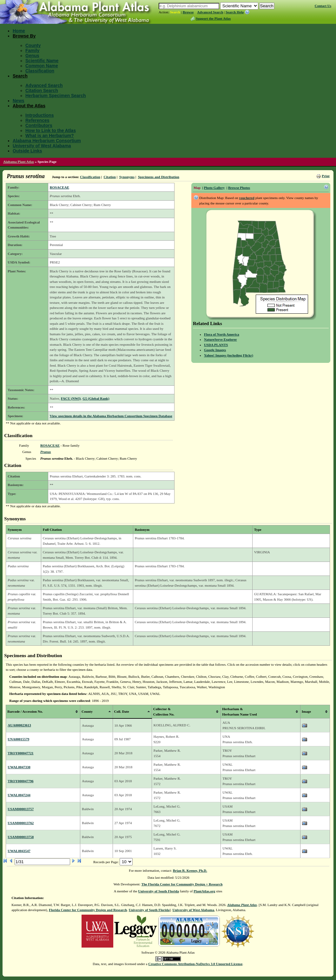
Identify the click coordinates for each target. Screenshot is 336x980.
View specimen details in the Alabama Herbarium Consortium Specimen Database (111, 416)
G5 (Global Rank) (96, 398)
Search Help (235, 12)
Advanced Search (210, 12)
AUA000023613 (19, 725)
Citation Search (42, 90)
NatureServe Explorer (221, 339)
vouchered (247, 198)
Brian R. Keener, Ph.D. (190, 870)
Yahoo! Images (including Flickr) (229, 355)
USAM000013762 (21, 823)
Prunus (46, 452)
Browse (188, 12)
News (19, 101)
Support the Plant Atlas (213, 18)
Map (197, 188)
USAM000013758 (21, 837)
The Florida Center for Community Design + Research (182, 884)
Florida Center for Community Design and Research (88, 910)
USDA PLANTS (216, 345)
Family (32, 50)
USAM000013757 (21, 809)
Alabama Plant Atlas (19, 162)
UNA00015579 (18, 739)
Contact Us (323, 6)
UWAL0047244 (19, 795)
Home (19, 31)
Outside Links (27, 151)
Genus (32, 56)
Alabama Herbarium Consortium (47, 141)
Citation (110, 177)
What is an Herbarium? (49, 136)
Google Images (215, 350)
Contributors (39, 125)
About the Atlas (29, 106)
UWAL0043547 (19, 851)
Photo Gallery (214, 188)
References (37, 120)
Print (326, 176)
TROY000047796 (20, 781)
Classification (40, 71)
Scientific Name (42, 61)
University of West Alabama (42, 146)
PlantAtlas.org (204, 891)
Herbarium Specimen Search (56, 96)
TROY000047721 (20, 753)
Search (175, 12)
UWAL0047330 (19, 767)
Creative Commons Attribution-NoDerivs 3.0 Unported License (195, 964)
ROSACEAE (59, 187)
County (33, 45)
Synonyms (127, 177)
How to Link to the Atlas (51, 130)
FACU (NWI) (71, 398)
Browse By (24, 36)
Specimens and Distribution (159, 177)
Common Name (42, 66)
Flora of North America (222, 334)
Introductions (40, 115)
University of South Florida (158, 891)
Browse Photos (239, 188)
